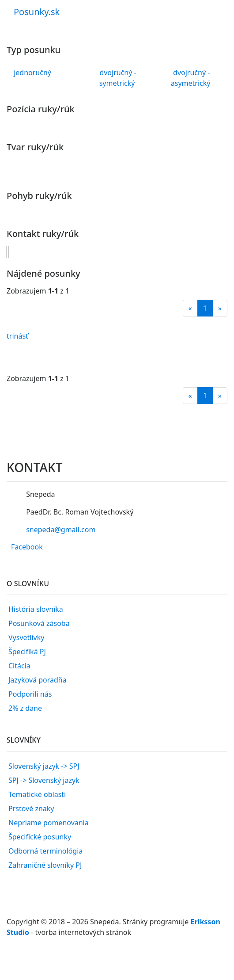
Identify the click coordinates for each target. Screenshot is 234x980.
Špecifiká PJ (27, 652)
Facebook (27, 547)
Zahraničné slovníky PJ (45, 865)
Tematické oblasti (37, 794)
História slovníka (36, 609)
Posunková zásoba (39, 623)
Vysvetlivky (26, 637)
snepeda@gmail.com (61, 530)
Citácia (19, 666)
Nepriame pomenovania (49, 823)
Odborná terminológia (45, 851)
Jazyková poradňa (38, 680)
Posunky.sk (37, 12)
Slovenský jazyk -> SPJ (44, 766)
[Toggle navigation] (215, 6)
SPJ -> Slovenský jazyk (44, 780)
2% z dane (25, 708)
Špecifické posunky (40, 837)
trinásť (17, 336)
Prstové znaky (31, 808)
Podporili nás (30, 694)
